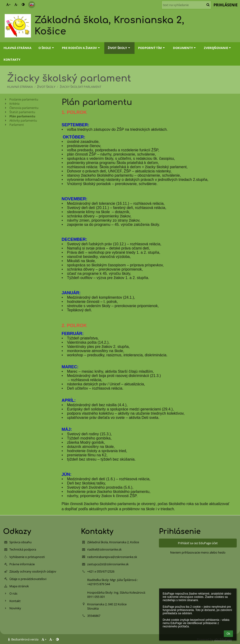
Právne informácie (22, 564)
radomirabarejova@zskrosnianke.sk (112, 557)
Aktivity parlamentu (23, 120)
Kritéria (14, 104)
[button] (32, 5)
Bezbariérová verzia (24, 639)
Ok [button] (228, 634)
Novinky (15, 608)
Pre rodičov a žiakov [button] (81, 48)
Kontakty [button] (12, 60)
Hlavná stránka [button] (17, 48)
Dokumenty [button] (185, 48)
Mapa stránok (19, 586)
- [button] (16, 4)
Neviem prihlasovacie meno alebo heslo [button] (198, 552)
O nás (13, 593)
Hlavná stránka (20, 87)
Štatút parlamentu (22, 112)
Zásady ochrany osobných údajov (33, 571)
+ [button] (8, 4)
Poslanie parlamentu (24, 99)
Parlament (17, 125)
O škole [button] (47, 48)
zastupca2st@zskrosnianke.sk (108, 564)
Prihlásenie (226, 5)
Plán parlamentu (22, 116)
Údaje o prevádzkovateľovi (28, 579)
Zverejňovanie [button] (218, 48)
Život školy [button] (119, 48)
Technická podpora (23, 549)
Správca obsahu (21, 542)
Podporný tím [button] (152, 48)
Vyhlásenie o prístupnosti (27, 557)
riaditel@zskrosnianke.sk (104, 549)
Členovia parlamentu (24, 108)
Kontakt (15, 601)
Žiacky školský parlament (81, 87)
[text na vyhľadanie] (186, 5)
